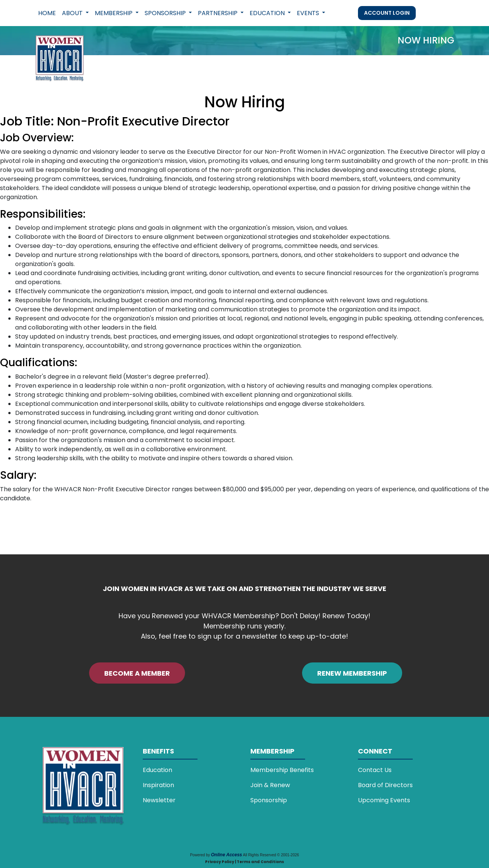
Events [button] (309, 13)
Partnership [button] (218, 13)
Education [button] (268, 13)
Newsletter (159, 800)
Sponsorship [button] (166, 13)
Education (157, 770)
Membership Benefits (282, 770)
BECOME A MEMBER (137, 673)
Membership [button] (114, 13)
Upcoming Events (384, 800)
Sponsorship (269, 800)
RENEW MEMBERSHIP (352, 673)
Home (47, 13)
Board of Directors (385, 785)
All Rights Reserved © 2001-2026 (271, 855)
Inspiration (158, 785)
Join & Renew (270, 785)
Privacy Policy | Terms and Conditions (244, 862)
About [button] (73, 13)
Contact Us (375, 770)
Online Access (227, 855)
